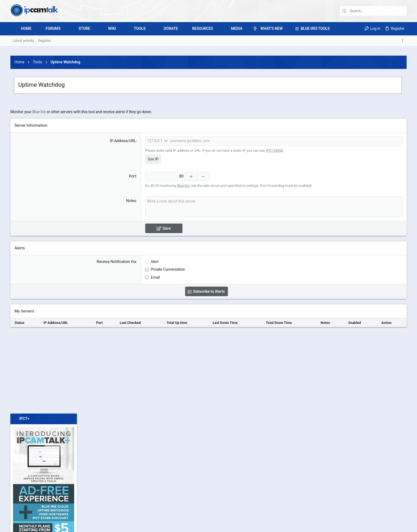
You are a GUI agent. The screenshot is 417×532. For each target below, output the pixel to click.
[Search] (373, 11)
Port (109, 251)
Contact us (308, 525)
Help (375, 525)
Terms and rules (332, 525)
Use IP (130, 234)
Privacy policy (358, 525)
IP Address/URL (99, 215)
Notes (107, 275)
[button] (64, 29)
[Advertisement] (208, 86)
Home (387, 525)
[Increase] (167, 251)
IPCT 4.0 (30, 525)
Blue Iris (39, 186)
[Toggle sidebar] (403, 41)
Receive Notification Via (93, 336)
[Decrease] (179, 251)
